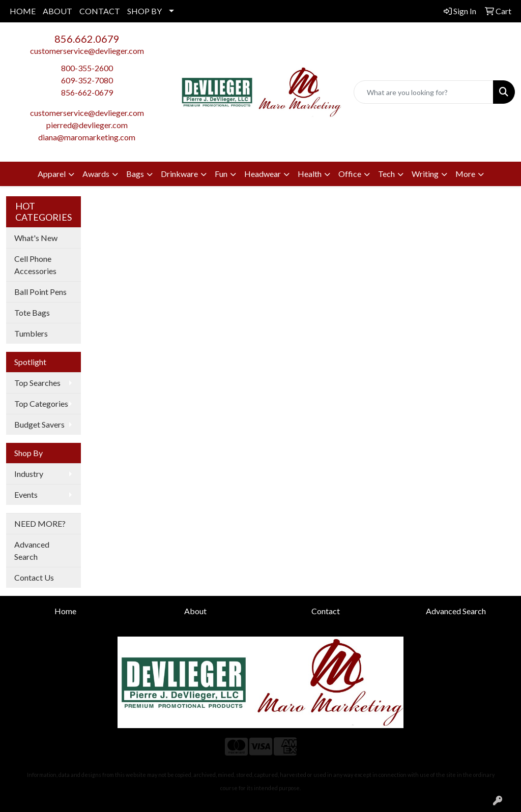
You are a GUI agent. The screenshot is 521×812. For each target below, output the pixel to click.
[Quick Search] (424, 92)
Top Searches (37, 383)
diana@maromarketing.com (87, 137)
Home (65, 611)
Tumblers (31, 333)
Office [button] (350, 174)
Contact (326, 611)
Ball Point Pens (40, 292)
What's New (36, 238)
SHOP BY (144, 11)
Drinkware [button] (179, 174)
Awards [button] (96, 174)
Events (26, 494)
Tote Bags (32, 312)
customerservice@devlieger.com (87, 51)
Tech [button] (386, 174)
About (195, 611)
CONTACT (100, 11)
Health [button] (310, 174)
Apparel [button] (52, 174)
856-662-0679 (87, 92)
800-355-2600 (87, 68)
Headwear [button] (263, 174)
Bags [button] (135, 174)
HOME (23, 11)
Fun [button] (221, 174)
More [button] (465, 174)
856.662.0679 (87, 39)
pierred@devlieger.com (87, 125)
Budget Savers (39, 424)
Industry (29, 474)
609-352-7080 (87, 80)
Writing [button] (425, 174)
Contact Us (34, 577)
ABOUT (57, 11)
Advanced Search (32, 550)
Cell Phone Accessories (35, 265)
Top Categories (41, 403)
